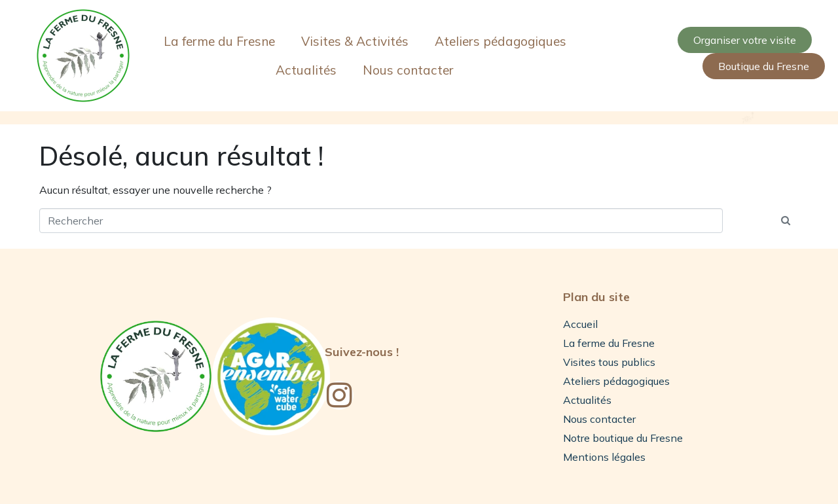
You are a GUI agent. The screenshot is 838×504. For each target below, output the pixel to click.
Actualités (306, 70)
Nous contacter (408, 70)
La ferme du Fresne (219, 41)
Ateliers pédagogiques (501, 41)
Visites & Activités (355, 41)
